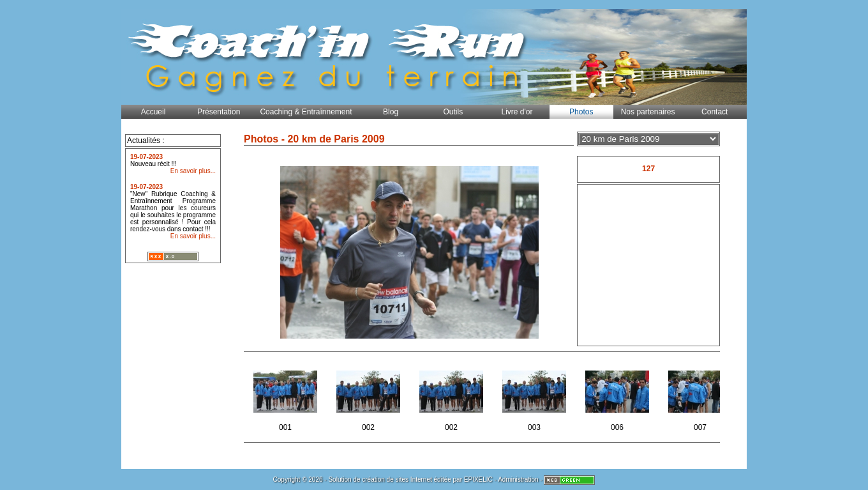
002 (369, 397)
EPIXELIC (478, 479)
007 (701, 397)
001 (286, 397)
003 (535, 397)
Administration (518, 479)
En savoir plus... (193, 171)
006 (618, 397)
